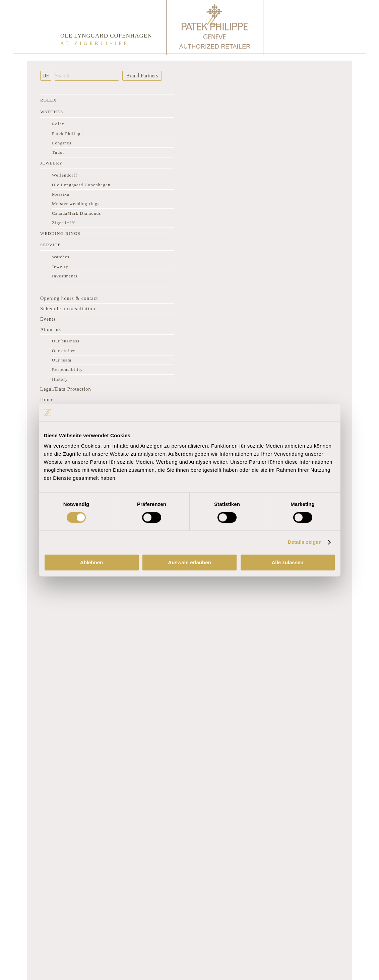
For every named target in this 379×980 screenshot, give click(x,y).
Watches (52, 112)
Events (48, 319)
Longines (62, 143)
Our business (66, 341)
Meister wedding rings (76, 204)
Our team (62, 360)
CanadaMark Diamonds (77, 213)
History (60, 379)
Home (47, 399)
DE (46, 76)
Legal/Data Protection (66, 389)
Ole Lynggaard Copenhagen (81, 185)
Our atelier (64, 351)
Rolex (48, 100)
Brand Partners (142, 76)
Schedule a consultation (68, 309)
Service (51, 245)
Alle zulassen (287, 562)
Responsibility (67, 369)
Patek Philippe (67, 134)
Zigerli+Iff (64, 223)
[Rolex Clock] (315, 27)
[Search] (87, 76)
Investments (65, 276)
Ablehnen (91, 562)
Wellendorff (65, 175)
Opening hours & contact (69, 298)
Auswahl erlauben (189, 562)
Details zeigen (305, 542)
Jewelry (51, 163)
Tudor (58, 152)
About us (51, 329)
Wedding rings (60, 233)
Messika (61, 194)
